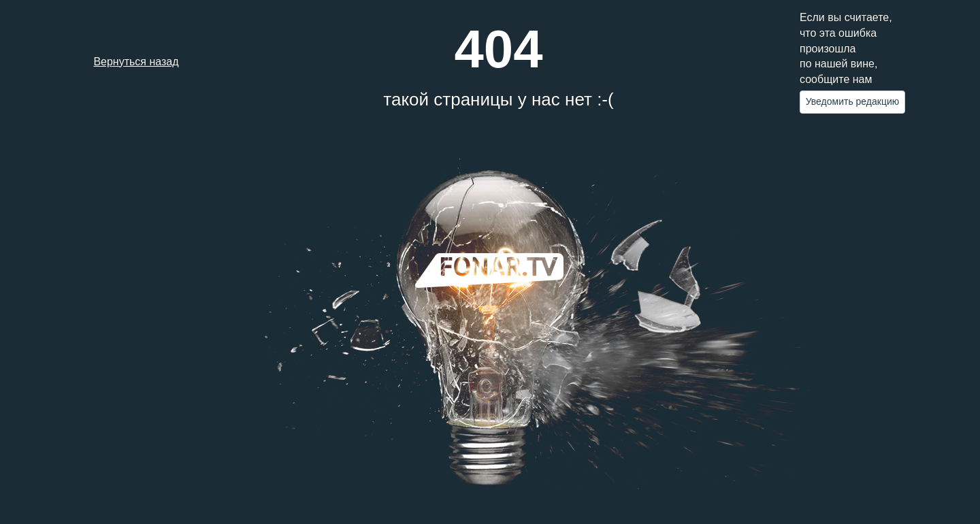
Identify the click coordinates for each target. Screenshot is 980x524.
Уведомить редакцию (853, 101)
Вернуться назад (136, 62)
